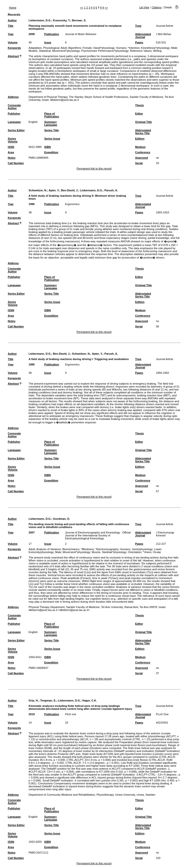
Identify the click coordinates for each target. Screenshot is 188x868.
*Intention (134, 48)
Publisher (14, 114)
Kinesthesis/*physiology (155, 48)
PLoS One (162, 714)
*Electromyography (107, 549)
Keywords (14, 48)
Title (11, 26)
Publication (52, 34)
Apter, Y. (54, 190)
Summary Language (51, 123)
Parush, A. (111, 190)
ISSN (11, 147)
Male (174, 48)
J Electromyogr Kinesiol (165, 534)
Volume (13, 42)
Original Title (143, 122)
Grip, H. (34, 700)
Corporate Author (14, 107)
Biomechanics (71, 549)
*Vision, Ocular (152, 552)
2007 (32, 532)
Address (13, 97)
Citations (157, 7)
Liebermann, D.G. (40, 20)
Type (138, 26)
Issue (48, 42)
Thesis (139, 105)
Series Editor (16, 130)
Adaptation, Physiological (44, 48)
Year (11, 34)
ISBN (48, 147)
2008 (32, 34)
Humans (121, 48)
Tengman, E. (48, 700)
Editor (139, 114)
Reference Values (141, 51)
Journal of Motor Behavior (81, 34)
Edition (140, 139)
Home (13, 8)
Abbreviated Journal (143, 36)
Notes (12, 158)
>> (106, 8)
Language (14, 122)
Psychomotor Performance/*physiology (105, 51)
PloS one (71, 714)
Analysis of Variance (49, 549)
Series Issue (52, 139)
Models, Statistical (40, 51)
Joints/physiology (142, 549)
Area (11, 152)
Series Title (52, 130)
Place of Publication (52, 115)
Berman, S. (79, 20)
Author (12, 20)
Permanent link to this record (94, 168)
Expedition (51, 152)
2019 (32, 714)
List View (144, 7)
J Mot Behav (164, 34)
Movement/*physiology (66, 51)
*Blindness (88, 549)
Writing (157, 51)
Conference (143, 152)
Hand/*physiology (104, 48)
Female (87, 48)
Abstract (13, 56)
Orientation (135, 552)
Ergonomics (72, 204)
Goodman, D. (61, 519)
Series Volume (13, 140)
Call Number (16, 163)
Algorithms (75, 48)
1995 (32, 204)
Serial (139, 163)
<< (82, 8)
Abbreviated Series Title (143, 132)
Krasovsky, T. (62, 20)
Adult (64, 48)
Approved (141, 158)
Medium (140, 147)
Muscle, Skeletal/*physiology (109, 552)
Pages (139, 42)
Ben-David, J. (70, 190)
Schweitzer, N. (38, 190)
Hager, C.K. (90, 700)
